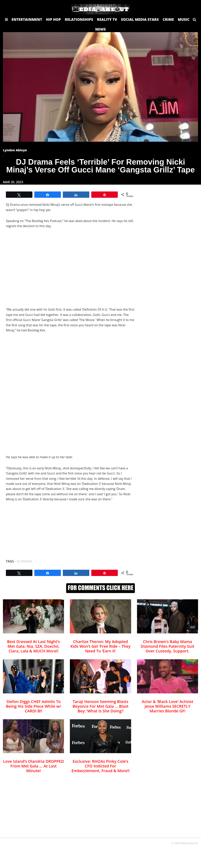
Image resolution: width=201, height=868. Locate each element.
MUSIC (184, 19)
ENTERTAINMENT (27, 19)
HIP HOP (53, 19)
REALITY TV (107, 19)
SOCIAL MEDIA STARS (140, 19)
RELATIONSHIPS (79, 19)
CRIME (168, 19)
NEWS (100, 29)
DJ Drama (24, 561)
